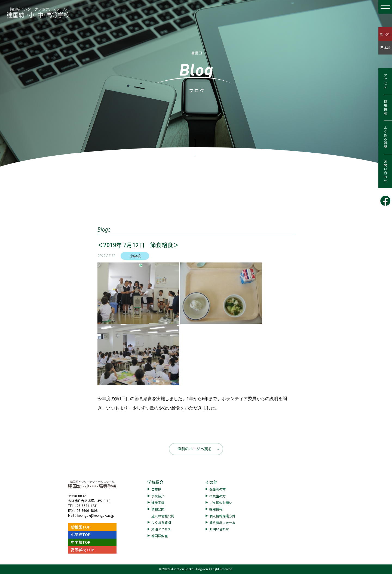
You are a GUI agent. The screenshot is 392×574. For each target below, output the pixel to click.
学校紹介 (155, 482)
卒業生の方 (218, 496)
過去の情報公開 (163, 516)
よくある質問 (385, 137)
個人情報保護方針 (222, 516)
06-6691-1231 (87, 505)
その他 (211, 482)
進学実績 (158, 502)
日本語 (385, 48)
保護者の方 (218, 489)
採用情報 (385, 107)
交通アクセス (161, 529)
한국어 (385, 34)
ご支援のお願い (221, 502)
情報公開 (158, 509)
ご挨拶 (156, 489)
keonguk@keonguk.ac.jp (96, 515)
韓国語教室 (160, 536)
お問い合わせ (385, 171)
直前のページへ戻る (195, 449)
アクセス (385, 81)
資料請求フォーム (222, 522)
